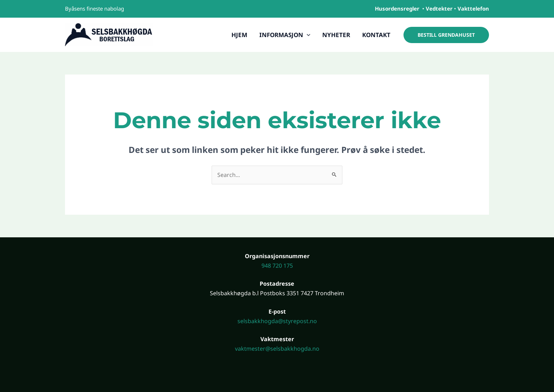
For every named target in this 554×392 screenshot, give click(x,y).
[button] (446, 35)
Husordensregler (397, 8)
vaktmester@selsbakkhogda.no (277, 349)
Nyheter (336, 35)
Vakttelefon (473, 8)
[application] (307, 35)
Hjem (239, 35)
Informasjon (285, 35)
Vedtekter (439, 8)
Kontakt (376, 35)
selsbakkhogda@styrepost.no (277, 321)
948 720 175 (277, 266)
